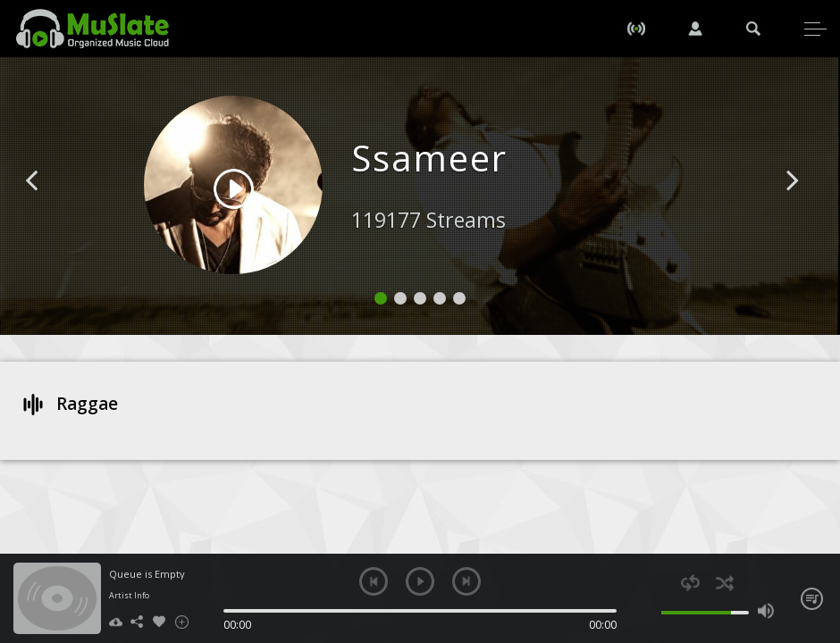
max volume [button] (766, 611)
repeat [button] (690, 583)
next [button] (466, 581)
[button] (52, 207)
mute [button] (649, 611)
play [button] (420, 581)
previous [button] (374, 581)
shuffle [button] (725, 583)
